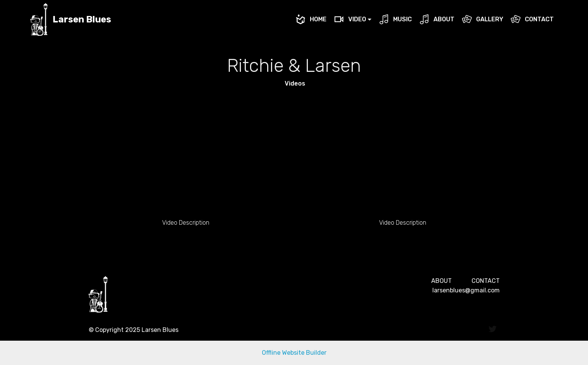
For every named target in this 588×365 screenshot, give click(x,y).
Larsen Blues (82, 20)
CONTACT (532, 19)
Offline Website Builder (294, 353)
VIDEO (350, 19)
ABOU (440, 281)
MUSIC (395, 19)
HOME (311, 19)
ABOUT (437, 19)
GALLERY (482, 19)
